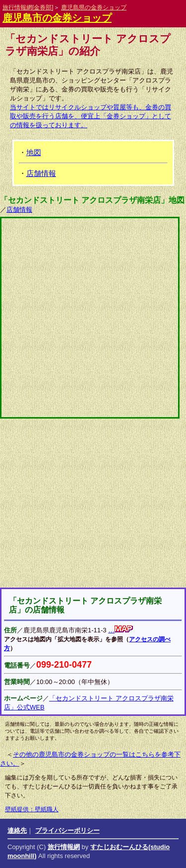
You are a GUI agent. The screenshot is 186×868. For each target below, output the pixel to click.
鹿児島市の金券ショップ (57, 18)
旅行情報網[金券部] (28, 7)
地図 (34, 152)
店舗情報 (41, 173)
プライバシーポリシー (67, 830)
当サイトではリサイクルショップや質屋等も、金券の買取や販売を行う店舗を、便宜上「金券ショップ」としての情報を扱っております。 (91, 116)
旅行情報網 (64, 847)
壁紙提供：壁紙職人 (32, 809)
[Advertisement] (93, 503)
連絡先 (17, 830)
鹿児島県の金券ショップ (94, 7)
